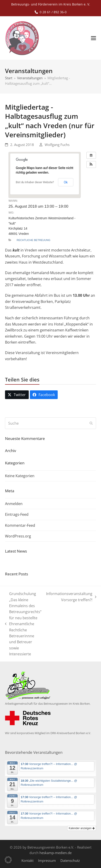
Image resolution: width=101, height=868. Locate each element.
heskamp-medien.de (56, 853)
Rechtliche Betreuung (34, 240)
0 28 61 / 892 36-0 (53, 12)
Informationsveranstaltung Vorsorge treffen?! (71, 597)
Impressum (47, 860)
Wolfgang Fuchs (57, 145)
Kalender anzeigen (82, 828)
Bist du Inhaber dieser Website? (35, 182)
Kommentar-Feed (20, 525)
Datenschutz (70, 860)
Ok (66, 182)
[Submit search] (91, 423)
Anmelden (14, 504)
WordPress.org (18, 536)
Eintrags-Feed (17, 514)
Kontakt (27, 860)
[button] (93, 38)
